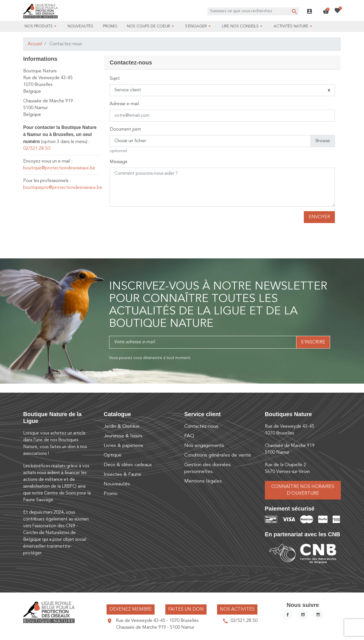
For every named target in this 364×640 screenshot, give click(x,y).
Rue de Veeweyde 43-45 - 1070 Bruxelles (157, 621)
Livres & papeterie (123, 446)
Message (119, 162)
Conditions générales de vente (218, 455)
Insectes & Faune (123, 474)
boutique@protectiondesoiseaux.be (59, 168)
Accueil (35, 44)
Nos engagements (204, 446)
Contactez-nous (201, 426)
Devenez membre (131, 609)
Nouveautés (117, 484)
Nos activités (237, 609)
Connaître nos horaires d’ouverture (303, 490)
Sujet (115, 79)
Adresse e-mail (124, 104)
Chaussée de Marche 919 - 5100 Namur (155, 628)
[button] (326, 11)
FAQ (189, 436)
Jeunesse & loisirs (123, 436)
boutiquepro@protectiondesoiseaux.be (63, 188)
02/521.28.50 (37, 149)
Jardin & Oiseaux (122, 426)
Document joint (125, 129)
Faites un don (186, 609)
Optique (113, 455)
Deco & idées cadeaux (128, 465)
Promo (111, 494)
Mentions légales (203, 481)
